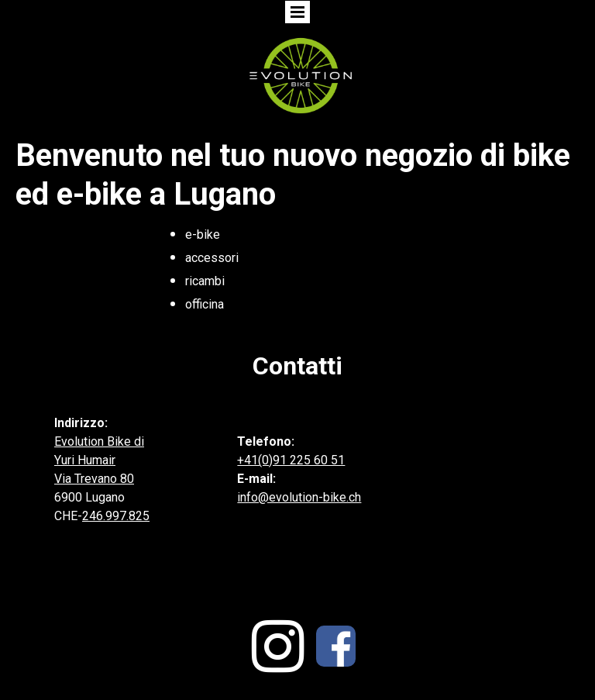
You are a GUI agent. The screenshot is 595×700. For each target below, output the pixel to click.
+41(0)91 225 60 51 (291, 460)
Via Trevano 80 (94, 479)
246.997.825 (116, 516)
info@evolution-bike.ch (299, 497)
